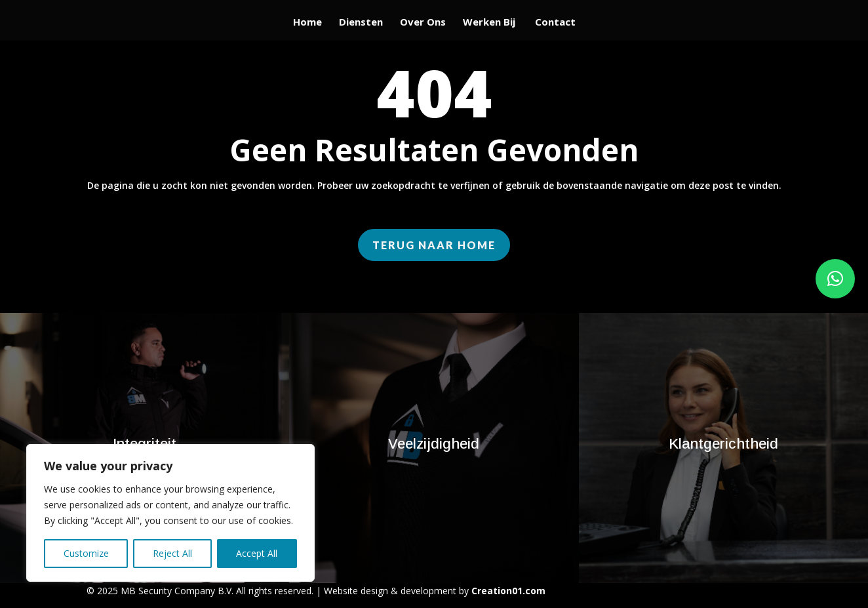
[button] (835, 279)
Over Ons (423, 23)
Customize (86, 553)
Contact (555, 23)
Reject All (172, 553)
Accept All (257, 553)
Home (307, 23)
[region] (170, 513)
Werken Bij (490, 23)
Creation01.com (508, 591)
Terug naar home (434, 245)
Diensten (361, 23)
